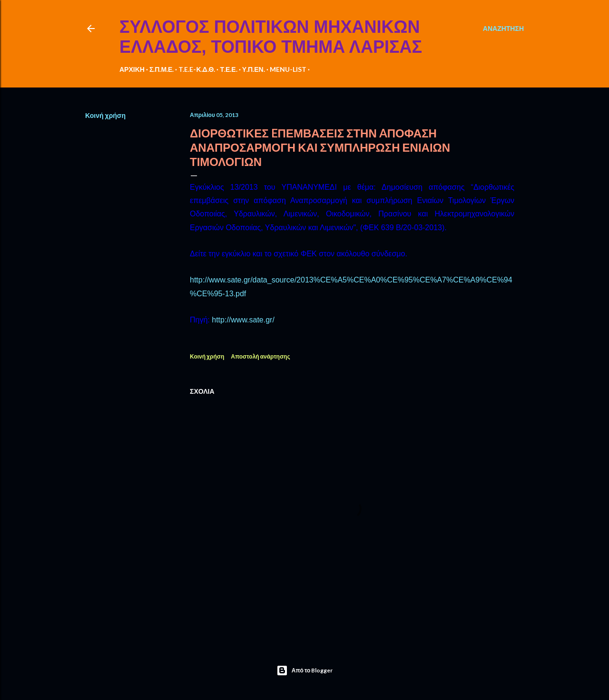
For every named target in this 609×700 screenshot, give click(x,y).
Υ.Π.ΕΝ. (254, 69)
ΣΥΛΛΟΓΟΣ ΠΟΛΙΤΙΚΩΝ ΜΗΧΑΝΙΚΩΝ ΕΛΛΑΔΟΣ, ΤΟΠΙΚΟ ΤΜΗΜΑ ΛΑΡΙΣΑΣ (271, 37)
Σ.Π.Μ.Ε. (162, 69)
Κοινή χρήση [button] (105, 115)
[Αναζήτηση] (503, 29)
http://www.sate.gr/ (243, 320)
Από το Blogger (305, 671)
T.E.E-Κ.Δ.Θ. (197, 69)
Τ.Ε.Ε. (228, 69)
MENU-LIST (288, 69)
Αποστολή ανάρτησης (260, 356)
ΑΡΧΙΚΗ (132, 69)
